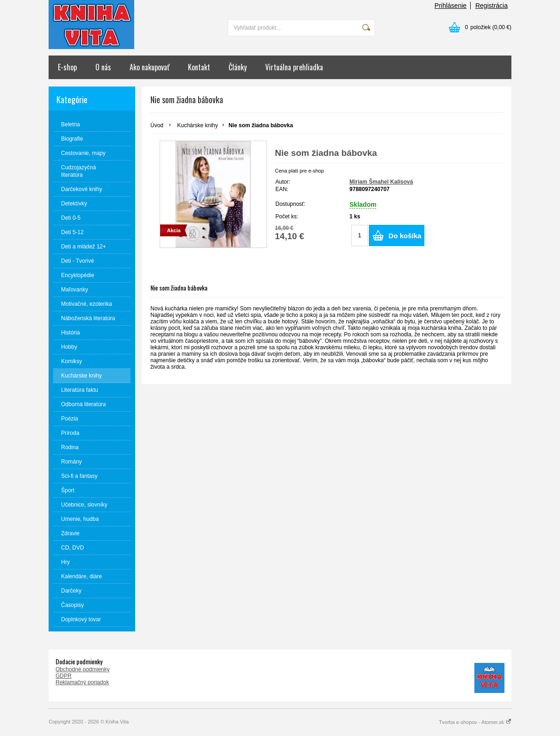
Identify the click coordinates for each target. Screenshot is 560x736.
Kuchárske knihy (198, 125)
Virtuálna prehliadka (294, 67)
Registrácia (492, 6)
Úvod (157, 125)
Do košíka (405, 236)
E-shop (67, 67)
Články (238, 67)
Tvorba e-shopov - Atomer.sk (475, 722)
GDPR (64, 676)
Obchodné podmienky (83, 669)
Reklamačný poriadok (82, 682)
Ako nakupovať (149, 67)
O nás (103, 67)
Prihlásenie (451, 6)
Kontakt (199, 67)
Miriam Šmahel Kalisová (381, 182)
